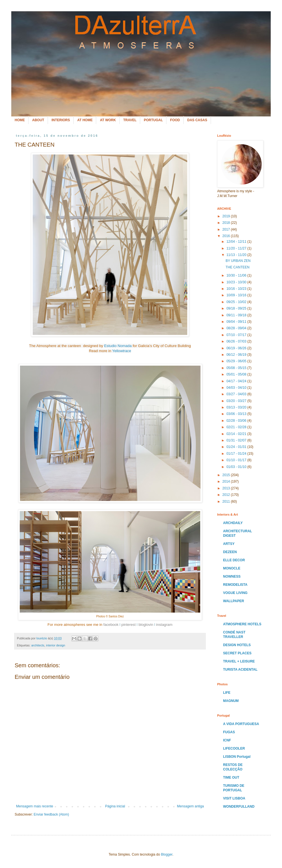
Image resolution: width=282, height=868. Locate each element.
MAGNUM (231, 701)
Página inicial (115, 806)
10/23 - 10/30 (237, 282)
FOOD (175, 120)
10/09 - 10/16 (237, 295)
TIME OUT (231, 778)
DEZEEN (230, 552)
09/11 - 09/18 (237, 315)
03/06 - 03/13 (237, 414)
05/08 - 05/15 (237, 368)
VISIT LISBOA (234, 798)
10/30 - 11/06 (237, 275)
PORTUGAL (153, 120)
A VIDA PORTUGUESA (241, 724)
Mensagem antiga (190, 806)
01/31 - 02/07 (237, 440)
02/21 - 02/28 (237, 427)
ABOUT (38, 120)
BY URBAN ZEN (238, 261)
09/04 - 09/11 (237, 322)
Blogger (167, 854)
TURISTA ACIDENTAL (240, 670)
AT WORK (108, 120)
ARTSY (229, 544)
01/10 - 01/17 (237, 460)
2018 (227, 223)
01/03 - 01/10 (237, 467)
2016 (227, 236)
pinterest (128, 625)
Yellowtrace (122, 351)
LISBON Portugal (237, 757)
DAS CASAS (197, 120)
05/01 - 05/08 (237, 374)
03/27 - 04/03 (237, 394)
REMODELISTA (235, 585)
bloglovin (146, 625)
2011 (227, 502)
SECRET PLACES (237, 653)
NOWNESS (232, 577)
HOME (20, 120)
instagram (164, 625)
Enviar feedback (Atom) (51, 814)
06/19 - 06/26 (237, 348)
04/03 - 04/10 (237, 388)
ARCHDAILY (233, 523)
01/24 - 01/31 (237, 447)
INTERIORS (61, 120)
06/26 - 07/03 (237, 341)
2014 (227, 482)
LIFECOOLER (234, 748)
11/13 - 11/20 (237, 255)
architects (38, 645)
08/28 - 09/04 (237, 328)
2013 (227, 488)
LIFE (227, 693)
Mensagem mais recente (35, 806)
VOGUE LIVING (235, 593)
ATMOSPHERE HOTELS (242, 624)
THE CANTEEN (238, 267)
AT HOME (85, 120)
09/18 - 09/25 (237, 308)
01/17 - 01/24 (237, 454)
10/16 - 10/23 (237, 289)
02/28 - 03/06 (237, 421)
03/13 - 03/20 (237, 407)
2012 (227, 495)
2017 (227, 229)
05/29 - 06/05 (237, 361)
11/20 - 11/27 (237, 248)
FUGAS (229, 732)
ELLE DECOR (234, 560)
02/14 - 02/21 (237, 434)
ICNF (227, 740)
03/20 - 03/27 (237, 401)
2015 (227, 475)
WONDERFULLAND (239, 807)
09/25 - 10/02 (237, 302)
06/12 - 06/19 (237, 355)
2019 (227, 216)
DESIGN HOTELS (237, 645)
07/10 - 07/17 (237, 335)
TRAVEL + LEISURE (239, 661)
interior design (56, 645)
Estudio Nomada (118, 346)
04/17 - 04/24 (237, 381)
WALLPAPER (233, 601)
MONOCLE (232, 568)
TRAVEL (130, 120)
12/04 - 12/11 (237, 242)
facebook (111, 625)
